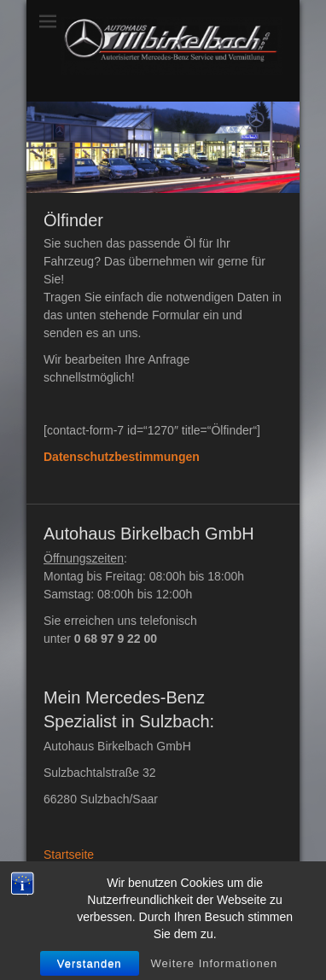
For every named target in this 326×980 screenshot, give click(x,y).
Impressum (73, 872)
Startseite (69, 855)
